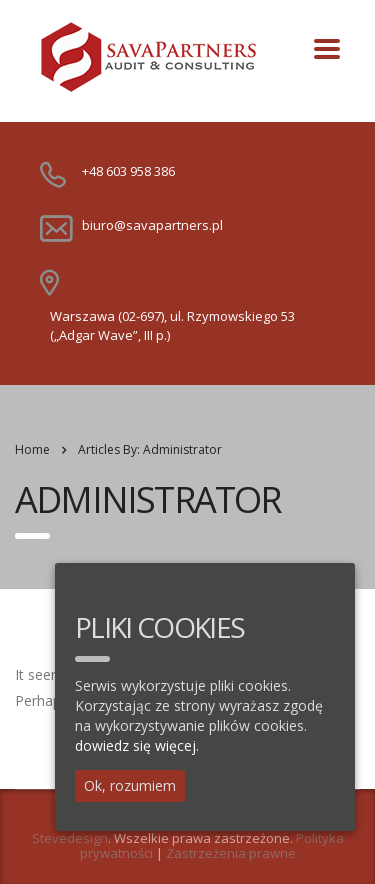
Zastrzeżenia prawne (231, 853)
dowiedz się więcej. (137, 745)
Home (32, 449)
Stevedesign (70, 838)
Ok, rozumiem (130, 785)
